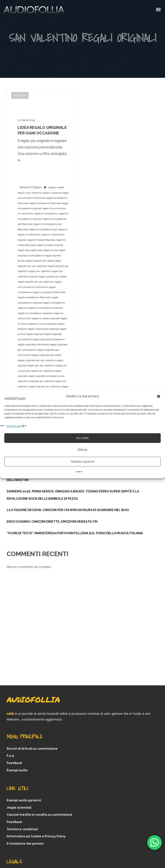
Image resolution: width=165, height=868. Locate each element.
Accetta (82, 438)
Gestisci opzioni (83, 462)
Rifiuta (82, 450)
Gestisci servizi (15, 426)
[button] (159, 396)
